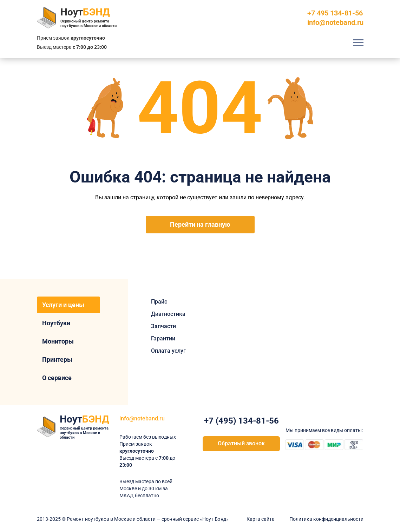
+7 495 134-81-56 (335, 13)
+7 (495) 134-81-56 (241, 421)
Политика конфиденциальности (326, 519)
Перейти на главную (200, 224)
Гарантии (163, 338)
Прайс (159, 302)
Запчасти (163, 326)
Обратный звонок (241, 443)
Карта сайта (261, 519)
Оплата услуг (168, 351)
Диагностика (168, 314)
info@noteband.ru (335, 22)
